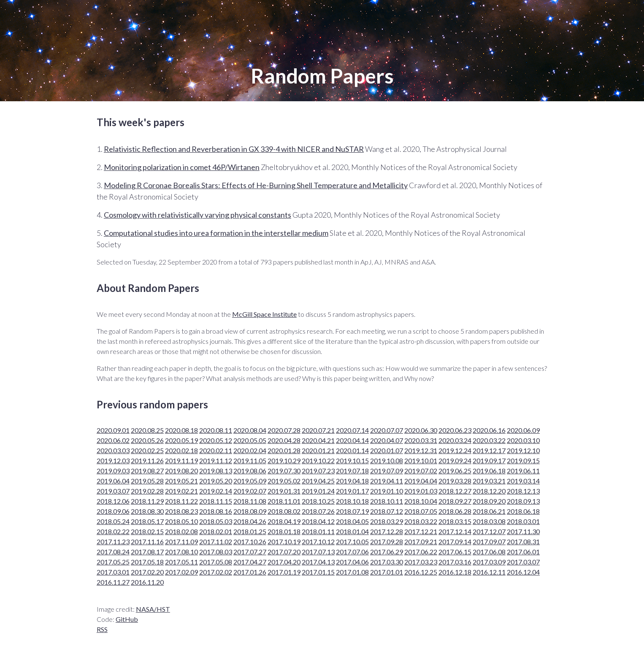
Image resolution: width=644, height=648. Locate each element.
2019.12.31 (421, 450)
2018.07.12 (387, 511)
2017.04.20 (284, 562)
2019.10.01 (421, 460)
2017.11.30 (523, 531)
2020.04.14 (352, 440)
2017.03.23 (421, 562)
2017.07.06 (352, 552)
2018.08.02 (284, 511)
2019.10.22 (318, 460)
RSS (102, 629)
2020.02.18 (181, 450)
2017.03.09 (489, 562)
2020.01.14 (352, 450)
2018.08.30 (147, 511)
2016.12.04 (523, 572)
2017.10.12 (318, 541)
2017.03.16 (455, 562)
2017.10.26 (250, 541)
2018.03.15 (455, 521)
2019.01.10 (387, 491)
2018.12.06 (113, 501)
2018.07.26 (318, 511)
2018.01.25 (250, 531)
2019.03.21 (489, 481)
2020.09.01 (113, 430)
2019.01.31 (284, 491)
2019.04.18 (352, 481)
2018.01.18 (284, 531)
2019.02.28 (147, 491)
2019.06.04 (113, 481)
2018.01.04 (352, 531)
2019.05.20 (216, 481)
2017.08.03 (216, 552)
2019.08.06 (250, 471)
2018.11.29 (147, 501)
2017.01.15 (318, 572)
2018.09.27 (455, 501)
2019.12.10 (523, 450)
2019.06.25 (455, 471)
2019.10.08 (387, 460)
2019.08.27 (147, 471)
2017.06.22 (421, 552)
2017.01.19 (284, 572)
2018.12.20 (489, 491)
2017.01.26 (250, 572)
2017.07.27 (250, 552)
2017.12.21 (421, 531)
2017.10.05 (352, 541)
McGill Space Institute (264, 314)
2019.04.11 (387, 481)
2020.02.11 (216, 450)
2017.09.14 (455, 541)
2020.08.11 (216, 430)
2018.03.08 (489, 521)
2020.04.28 (284, 440)
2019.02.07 (250, 491)
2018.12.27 (455, 491)
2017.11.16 (147, 541)
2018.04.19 (284, 521)
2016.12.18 (455, 572)
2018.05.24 (113, 521)
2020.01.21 (318, 450)
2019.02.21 (181, 491)
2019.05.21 (181, 481)
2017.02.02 (216, 572)
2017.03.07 (523, 562)
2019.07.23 (318, 471)
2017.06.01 (523, 552)
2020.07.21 (318, 430)
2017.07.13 (318, 552)
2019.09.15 (523, 460)
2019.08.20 (181, 471)
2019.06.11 (523, 471)
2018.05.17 (147, 521)
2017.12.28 (387, 531)
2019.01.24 (318, 491)
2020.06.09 (523, 430)
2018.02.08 (181, 531)
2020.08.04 (250, 430)
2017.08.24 (113, 552)
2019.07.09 (387, 471)
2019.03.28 (455, 481)
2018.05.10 (181, 521)
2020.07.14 (352, 430)
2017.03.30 (387, 562)
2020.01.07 (387, 450)
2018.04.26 (250, 521)
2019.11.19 (181, 460)
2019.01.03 (421, 491)
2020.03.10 (523, 440)
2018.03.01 (523, 521)
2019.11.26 (147, 460)
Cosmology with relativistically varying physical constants (198, 215)
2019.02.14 (216, 491)
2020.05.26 (147, 440)
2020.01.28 (284, 450)
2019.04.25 (318, 481)
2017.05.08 (216, 562)
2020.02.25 (147, 450)
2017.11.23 (113, 541)
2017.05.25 (113, 562)
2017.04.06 (352, 562)
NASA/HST (153, 609)
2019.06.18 (489, 471)
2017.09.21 (421, 541)
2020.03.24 (455, 440)
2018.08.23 (181, 511)
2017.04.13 (318, 562)
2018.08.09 (250, 511)
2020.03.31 (421, 440)
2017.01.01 (387, 572)
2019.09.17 (489, 460)
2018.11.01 (284, 501)
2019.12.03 (113, 460)
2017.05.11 (181, 562)
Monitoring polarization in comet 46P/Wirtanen (182, 167)
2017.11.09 (181, 541)
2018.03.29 (387, 521)
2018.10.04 (421, 501)
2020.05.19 (181, 440)
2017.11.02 (216, 541)
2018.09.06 (113, 511)
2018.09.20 (489, 501)
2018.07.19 (352, 511)
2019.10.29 (284, 460)
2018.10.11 (387, 501)
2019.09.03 (113, 471)
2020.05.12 (216, 440)
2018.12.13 (523, 491)
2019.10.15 (352, 460)
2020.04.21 (318, 440)
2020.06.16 (489, 430)
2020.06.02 (113, 440)
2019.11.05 (250, 460)
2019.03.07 (113, 491)
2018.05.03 (216, 521)
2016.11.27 (113, 582)
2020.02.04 (250, 450)
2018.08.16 (216, 511)
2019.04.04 (421, 481)
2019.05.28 (147, 481)
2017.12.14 (455, 531)
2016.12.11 (489, 572)
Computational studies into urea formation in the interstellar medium (216, 233)
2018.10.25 (318, 501)
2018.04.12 (318, 521)
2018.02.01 (216, 531)
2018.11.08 (250, 501)
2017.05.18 (147, 562)
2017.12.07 (489, 531)
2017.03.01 (113, 572)
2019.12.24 (455, 450)
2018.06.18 (523, 511)
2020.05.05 (250, 440)
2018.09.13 (523, 501)
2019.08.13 (216, 471)
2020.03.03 (113, 450)
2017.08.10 (181, 552)
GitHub (127, 619)
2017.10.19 (284, 541)
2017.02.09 (181, 572)
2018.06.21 (489, 511)
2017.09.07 (489, 541)
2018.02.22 (113, 531)
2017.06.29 (387, 552)
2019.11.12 (216, 460)
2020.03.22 (489, 440)
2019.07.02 (421, 471)
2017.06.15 (455, 552)
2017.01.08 (352, 572)
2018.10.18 (352, 501)
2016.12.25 (421, 572)
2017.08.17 (147, 552)
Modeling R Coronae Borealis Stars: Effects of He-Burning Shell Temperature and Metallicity (256, 185)
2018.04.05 (352, 521)
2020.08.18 (181, 430)
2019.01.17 (352, 491)
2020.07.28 (284, 430)
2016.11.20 (147, 582)
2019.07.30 (284, 471)
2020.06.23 (455, 430)
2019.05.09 (250, 481)
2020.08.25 (147, 430)
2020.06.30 (421, 430)
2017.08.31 (523, 541)
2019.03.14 (523, 481)
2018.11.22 (181, 501)
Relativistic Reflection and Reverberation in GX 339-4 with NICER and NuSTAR (234, 149)
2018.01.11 (318, 531)
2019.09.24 (455, 460)
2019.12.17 (489, 450)
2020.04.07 (387, 440)
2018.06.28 (455, 511)
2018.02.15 (147, 531)
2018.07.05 (421, 511)
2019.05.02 (284, 481)
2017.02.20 (147, 572)
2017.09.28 (387, 541)
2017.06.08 (489, 552)
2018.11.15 (216, 501)
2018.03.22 (421, 521)
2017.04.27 (250, 562)
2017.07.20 (284, 552)
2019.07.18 (352, 471)
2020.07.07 (387, 430)
